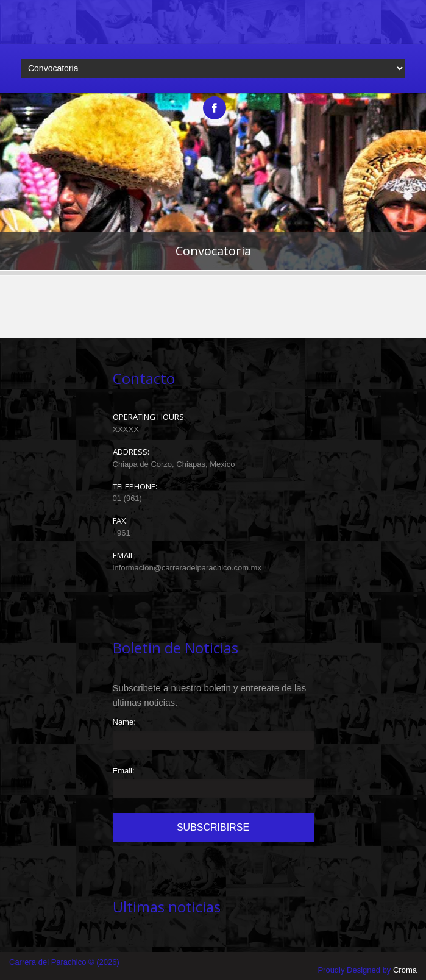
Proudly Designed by (367, 970)
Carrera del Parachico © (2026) (64, 962)
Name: (124, 722)
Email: (124, 771)
